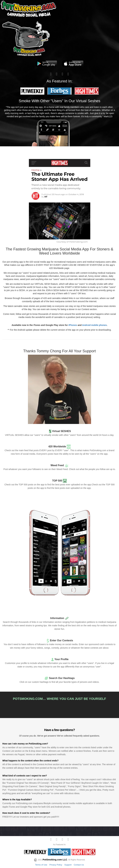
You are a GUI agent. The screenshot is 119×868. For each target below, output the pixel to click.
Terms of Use (41, 865)
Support (68, 865)
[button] (32, 91)
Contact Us (79, 865)
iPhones (73, 325)
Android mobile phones (94, 325)
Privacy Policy (56, 865)
